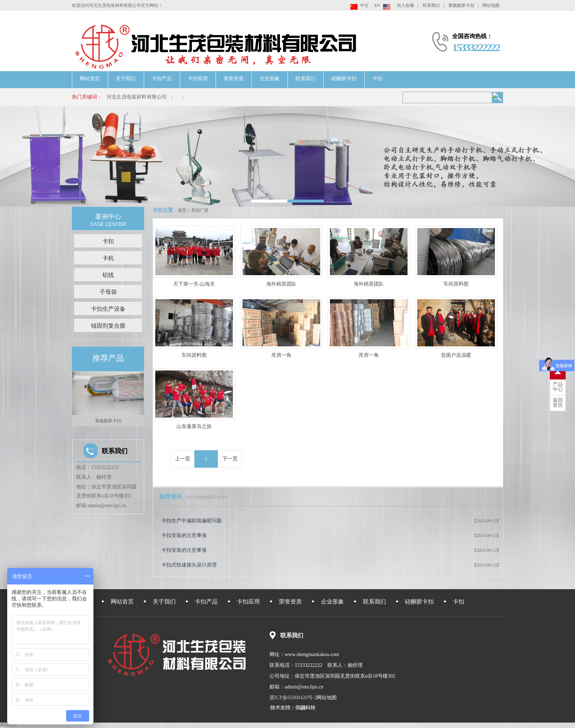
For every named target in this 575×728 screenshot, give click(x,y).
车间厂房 (200, 210)
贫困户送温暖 (456, 355)
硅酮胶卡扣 (344, 79)
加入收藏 (405, 5)
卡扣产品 (162, 79)
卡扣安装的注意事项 (184, 535)
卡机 (108, 258)
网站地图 (491, 5)
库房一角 (281, 355)
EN (377, 5)
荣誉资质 (234, 79)
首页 (182, 210)
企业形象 (270, 79)
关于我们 (126, 79)
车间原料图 (456, 284)
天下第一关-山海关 (194, 284)
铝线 (108, 275)
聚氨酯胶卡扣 (461, 5)
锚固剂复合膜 (108, 326)
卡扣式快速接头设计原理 (189, 565)
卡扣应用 (198, 79)
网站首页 (90, 79)
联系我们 (431, 5)
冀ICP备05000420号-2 (293, 698)
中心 (558, 387)
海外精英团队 (281, 284)
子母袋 (108, 292)
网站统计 (9, 725)
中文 (364, 5)
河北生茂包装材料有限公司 (137, 97)
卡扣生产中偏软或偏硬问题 (192, 521)
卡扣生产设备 (108, 309)
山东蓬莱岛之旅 (194, 426)
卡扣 (377, 79)
